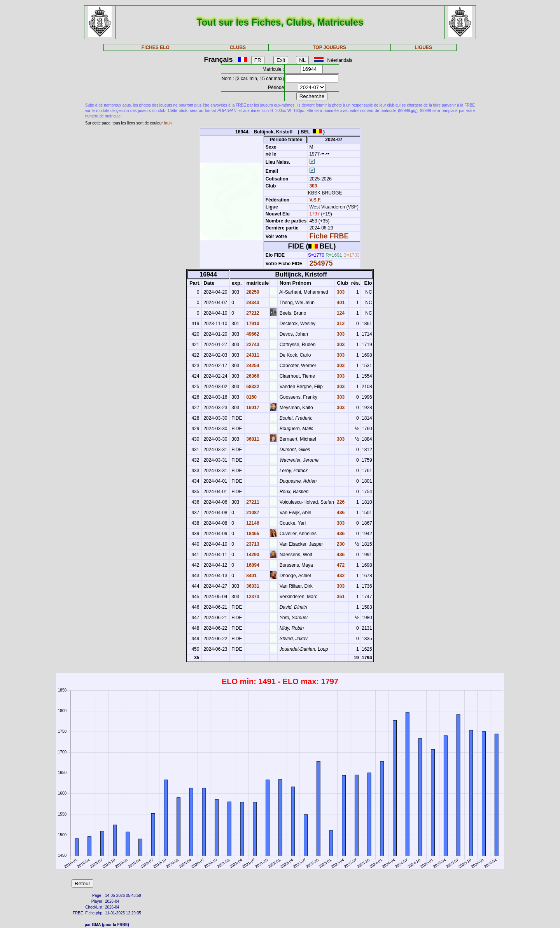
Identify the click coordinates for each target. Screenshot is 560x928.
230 (340, 544)
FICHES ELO (156, 47)
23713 (252, 544)
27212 (252, 313)
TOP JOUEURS (329, 47)
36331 (252, 586)
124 (340, 313)
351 (340, 597)
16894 (252, 565)
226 (340, 502)
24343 (252, 303)
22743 (252, 345)
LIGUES (423, 47)
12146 (252, 523)
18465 (252, 534)
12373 (252, 597)
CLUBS (238, 47)
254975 (321, 263)
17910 (252, 324)
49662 (252, 334)
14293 (252, 555)
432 (340, 576)
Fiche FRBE (329, 236)
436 (340, 513)
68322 (252, 387)
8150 (251, 397)
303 (312, 186)
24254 (252, 366)
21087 (252, 513)
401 (340, 303)
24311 (252, 355)
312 (340, 324)
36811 (252, 439)
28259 (252, 292)
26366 (252, 376)
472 (340, 565)
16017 (252, 408)
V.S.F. (315, 200)
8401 (251, 576)
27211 (252, 502)
